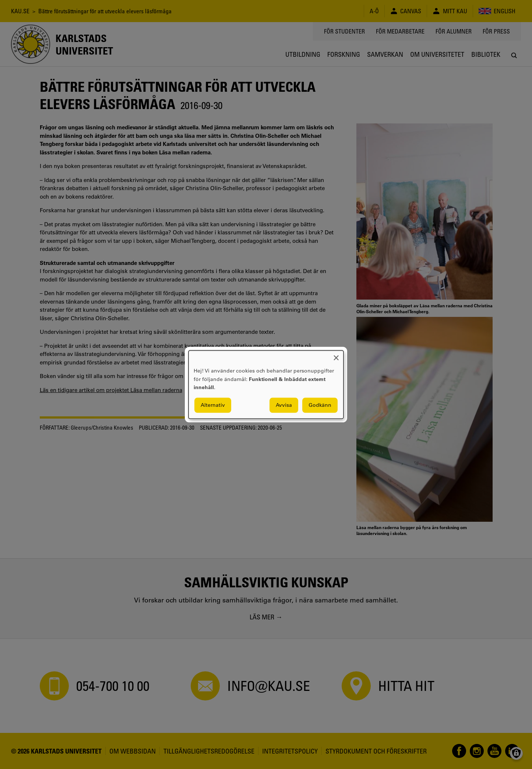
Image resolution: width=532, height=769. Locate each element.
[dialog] (266, 384)
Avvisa (284, 405)
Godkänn (320, 405)
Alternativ (213, 405)
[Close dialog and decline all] (336, 355)
